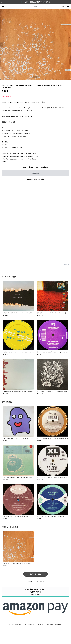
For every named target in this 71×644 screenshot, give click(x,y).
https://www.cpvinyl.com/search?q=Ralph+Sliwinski (21, 156)
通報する (66, 265)
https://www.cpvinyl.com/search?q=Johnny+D (19, 153)
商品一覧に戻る (35, 574)
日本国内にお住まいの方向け (35, 179)
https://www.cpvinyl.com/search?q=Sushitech (19, 159)
